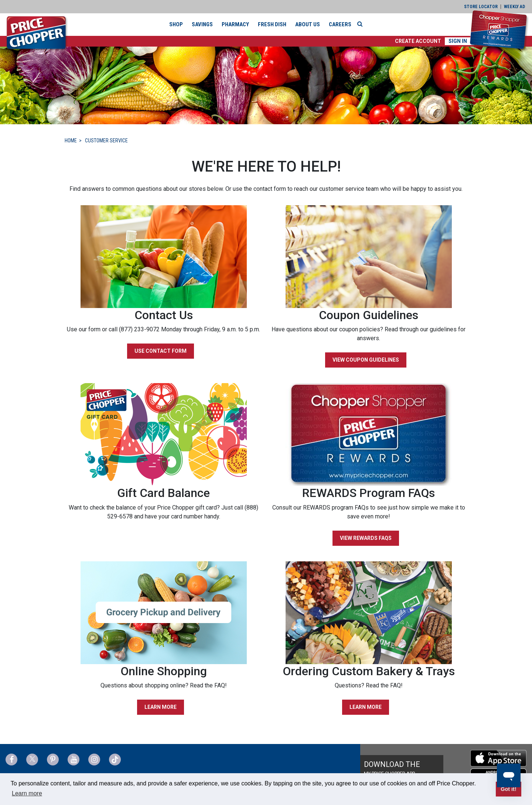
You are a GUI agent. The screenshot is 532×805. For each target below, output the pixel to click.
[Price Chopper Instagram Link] (94, 760)
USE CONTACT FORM (161, 351)
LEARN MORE (161, 707)
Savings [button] (202, 24)
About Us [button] (308, 24)
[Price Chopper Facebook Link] (11, 760)
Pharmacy (235, 24)
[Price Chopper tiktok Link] (115, 760)
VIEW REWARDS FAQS (366, 538)
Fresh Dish (272, 24)
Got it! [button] (508, 789)
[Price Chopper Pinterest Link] (53, 760)
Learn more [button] (27, 793)
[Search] (362, 24)
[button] (418, 41)
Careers (340, 24)
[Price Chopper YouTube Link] (74, 760)
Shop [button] (176, 24)
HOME (71, 141)
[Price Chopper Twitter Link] (32, 760)
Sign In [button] (458, 41)
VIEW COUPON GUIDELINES (366, 360)
